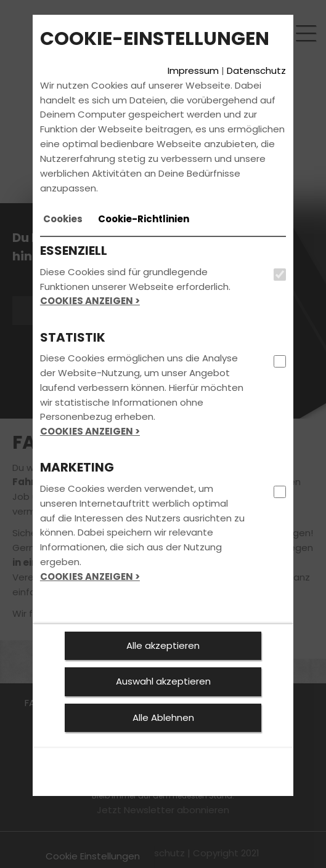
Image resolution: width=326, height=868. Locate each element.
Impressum (193, 70)
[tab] (63, 219)
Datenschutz (256, 70)
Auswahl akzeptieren (163, 681)
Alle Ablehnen (163, 717)
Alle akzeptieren (163, 645)
